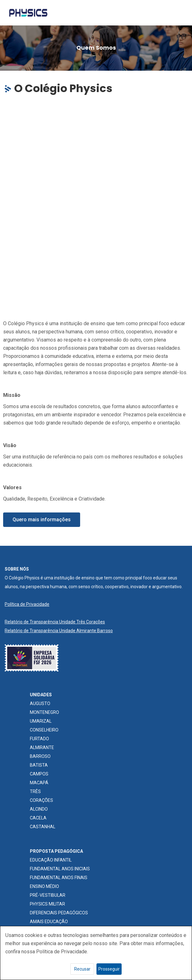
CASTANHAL (43, 827)
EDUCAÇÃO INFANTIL (51, 860)
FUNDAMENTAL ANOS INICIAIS (60, 869)
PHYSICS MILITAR (47, 904)
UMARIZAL (41, 721)
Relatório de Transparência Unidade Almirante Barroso (59, 631)
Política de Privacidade (27, 604)
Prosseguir (109, 969)
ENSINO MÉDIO (44, 886)
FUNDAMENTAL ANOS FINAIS (59, 878)
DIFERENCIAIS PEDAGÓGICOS (59, 913)
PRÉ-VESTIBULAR (48, 895)
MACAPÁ (39, 783)
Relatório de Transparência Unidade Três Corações (55, 622)
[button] (42, 520)
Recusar (82, 969)
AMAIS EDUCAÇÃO (49, 922)
